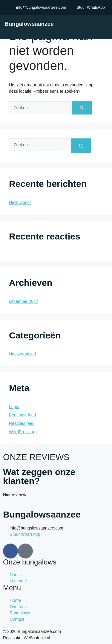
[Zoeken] (82, 108)
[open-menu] (107, 24)
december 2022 (23, 301)
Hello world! (20, 202)
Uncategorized (22, 354)
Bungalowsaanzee (29, 24)
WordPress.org (23, 432)
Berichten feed (22, 415)
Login (14, 407)
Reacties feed (22, 423)
